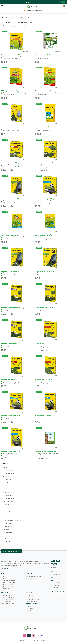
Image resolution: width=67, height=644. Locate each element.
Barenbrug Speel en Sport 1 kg (43, 415)
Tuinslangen (8, 536)
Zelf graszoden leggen (8, 580)
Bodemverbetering (8, 501)
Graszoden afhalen (7, 584)
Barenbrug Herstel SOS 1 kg (9, 379)
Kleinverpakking (9, 473)
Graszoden (5, 578)
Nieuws (29, 607)
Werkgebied (30, 593)
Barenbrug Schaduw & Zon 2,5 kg (45, 163)
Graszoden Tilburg (32, 596)
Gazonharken (9, 527)
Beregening (6, 530)
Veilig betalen (6, 602)
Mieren (7, 486)
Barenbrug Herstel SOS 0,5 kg (43, 379)
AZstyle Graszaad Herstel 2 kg (10, 235)
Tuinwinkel (30, 611)
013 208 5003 (56, 563)
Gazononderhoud (7, 589)
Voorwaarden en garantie (35, 576)
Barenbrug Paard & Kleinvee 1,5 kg (11, 55)
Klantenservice (19, 2)
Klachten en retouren (8, 604)
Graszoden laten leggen (9, 582)
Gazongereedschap (9, 514)
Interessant (23, 640)
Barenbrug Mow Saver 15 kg (43, 127)
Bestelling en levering (8, 600)
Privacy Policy (31, 578)
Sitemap (36, 640)
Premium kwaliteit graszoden (35, 11)
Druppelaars (9, 545)
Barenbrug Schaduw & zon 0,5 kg (11, 343)
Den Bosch (30, 598)
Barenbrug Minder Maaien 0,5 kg (44, 271)
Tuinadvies (30, 609)
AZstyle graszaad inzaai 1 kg (43, 91)
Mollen (7, 489)
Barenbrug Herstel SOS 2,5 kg (10, 163)
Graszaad (13, 17)
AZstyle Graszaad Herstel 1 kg (43, 235)
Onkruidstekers (9, 523)
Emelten (7, 483)
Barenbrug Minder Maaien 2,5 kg (11, 199)
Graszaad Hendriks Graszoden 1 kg (45, 451)
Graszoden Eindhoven (33, 600)
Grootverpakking (10, 470)
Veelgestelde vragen (8, 598)
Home (3, 17)
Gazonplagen (7, 477)
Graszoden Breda (32, 602)
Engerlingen (8, 480)
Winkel (8, 17)
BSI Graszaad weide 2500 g (43, 55)
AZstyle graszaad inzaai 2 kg (10, 91)
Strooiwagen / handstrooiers (13, 520)
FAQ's (30, 640)
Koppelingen (9, 533)
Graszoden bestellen (8, 587)
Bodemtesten (9, 505)
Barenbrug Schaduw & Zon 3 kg (11, 307)
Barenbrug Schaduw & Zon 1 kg (44, 307)
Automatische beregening (12, 542)
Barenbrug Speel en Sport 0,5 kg (11, 451)
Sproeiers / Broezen (11, 539)
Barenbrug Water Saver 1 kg (9, 127)
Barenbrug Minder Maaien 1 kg (10, 271)
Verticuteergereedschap (12, 517)
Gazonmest (6, 492)
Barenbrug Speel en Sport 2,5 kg (44, 199)
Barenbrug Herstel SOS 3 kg (43, 343)
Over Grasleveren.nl (7, 2)
